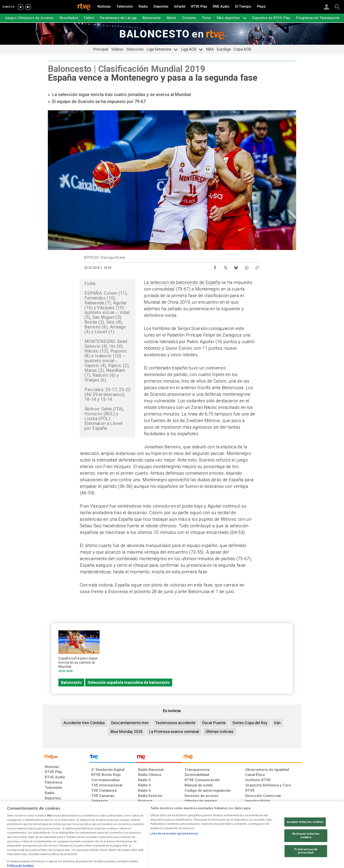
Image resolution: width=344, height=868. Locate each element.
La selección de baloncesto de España (182, 282)
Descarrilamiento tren (130, 723)
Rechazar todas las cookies (306, 848)
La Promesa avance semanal (174, 732)
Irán (277, 723)
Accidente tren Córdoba (84, 723)
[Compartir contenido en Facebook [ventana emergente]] (215, 267)
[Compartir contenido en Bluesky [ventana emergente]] (236, 267)
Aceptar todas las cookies (305, 834)
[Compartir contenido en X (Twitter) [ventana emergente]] (226, 267)
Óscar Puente (214, 723)
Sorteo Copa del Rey (250, 723)
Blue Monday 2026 (127, 732)
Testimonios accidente (175, 723)
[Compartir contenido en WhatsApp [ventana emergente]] (247, 267)
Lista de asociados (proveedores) (174, 846)
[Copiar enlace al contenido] (257, 267)
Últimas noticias (219, 732)
